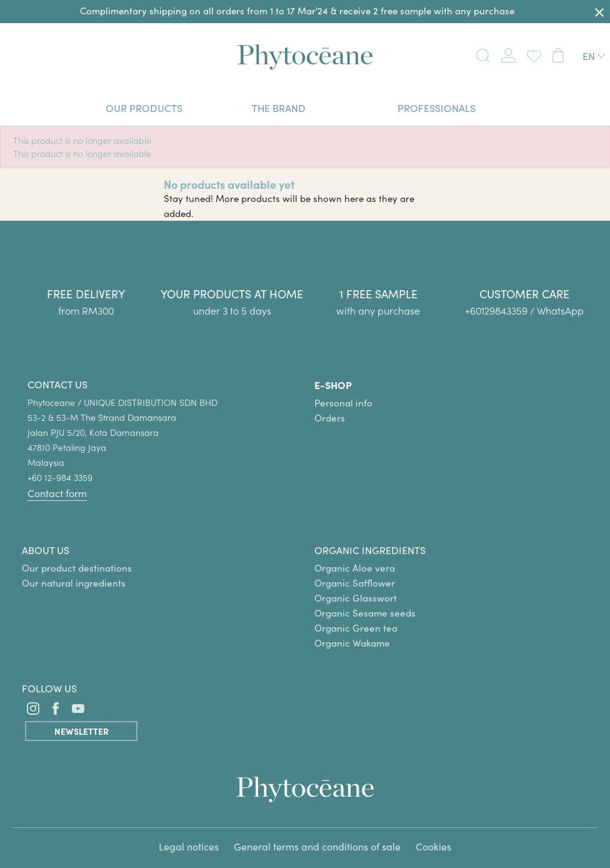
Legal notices (189, 846)
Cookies (433, 846)
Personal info (343, 403)
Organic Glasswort (356, 598)
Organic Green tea (356, 628)
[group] (524, 279)
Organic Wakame (352, 643)
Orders (330, 418)
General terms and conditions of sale (317, 846)
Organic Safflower (355, 583)
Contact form (57, 493)
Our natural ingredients (74, 583)
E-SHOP (333, 385)
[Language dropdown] (594, 56)
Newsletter (82, 731)
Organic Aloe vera (355, 568)
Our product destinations (77, 568)
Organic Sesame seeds (365, 613)
